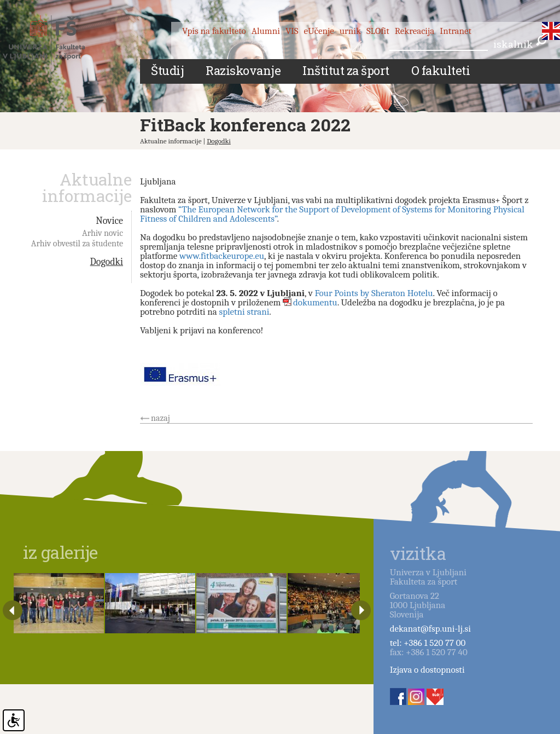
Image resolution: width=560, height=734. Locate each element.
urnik (350, 31)
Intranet (456, 31)
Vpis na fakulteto (214, 31)
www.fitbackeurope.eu (222, 256)
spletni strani (244, 312)
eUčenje (319, 31)
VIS (292, 31)
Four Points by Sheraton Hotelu (374, 293)
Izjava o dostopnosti (427, 670)
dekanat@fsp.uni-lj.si (430, 629)
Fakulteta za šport (56, 40)
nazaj (161, 418)
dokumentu (315, 302)
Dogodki (219, 141)
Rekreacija (415, 31)
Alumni (266, 31)
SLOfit (378, 31)
